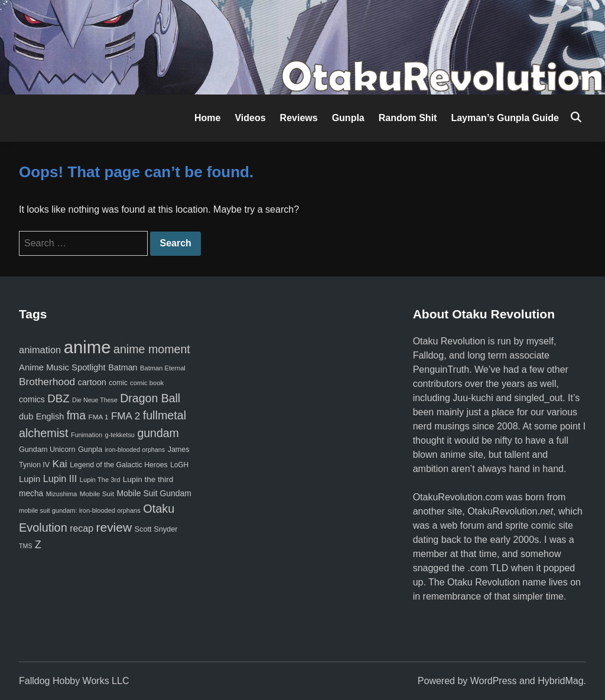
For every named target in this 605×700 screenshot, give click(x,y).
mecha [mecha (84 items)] (31, 494)
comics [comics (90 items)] (32, 399)
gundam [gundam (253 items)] (158, 433)
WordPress (494, 681)
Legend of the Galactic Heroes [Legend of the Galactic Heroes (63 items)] (118, 465)
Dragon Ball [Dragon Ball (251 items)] (150, 398)
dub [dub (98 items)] (26, 416)
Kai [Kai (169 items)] (60, 464)
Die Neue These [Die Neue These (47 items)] (95, 400)
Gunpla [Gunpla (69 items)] (90, 449)
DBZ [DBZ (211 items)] (58, 398)
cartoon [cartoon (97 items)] (92, 382)
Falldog (428, 355)
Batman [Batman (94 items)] (123, 367)
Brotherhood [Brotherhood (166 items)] (47, 382)
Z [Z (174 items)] (38, 545)
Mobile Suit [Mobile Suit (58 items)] (97, 494)
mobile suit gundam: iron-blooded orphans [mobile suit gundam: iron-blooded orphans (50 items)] (80, 510)
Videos (250, 118)
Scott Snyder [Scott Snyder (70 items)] (156, 529)
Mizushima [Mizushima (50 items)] (62, 494)
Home (207, 118)
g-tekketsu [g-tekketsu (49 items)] (120, 435)
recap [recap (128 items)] (82, 528)
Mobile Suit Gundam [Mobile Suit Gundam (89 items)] (154, 493)
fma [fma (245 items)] (76, 415)
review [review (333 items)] (114, 527)
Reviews (299, 118)
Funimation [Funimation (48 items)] (87, 435)
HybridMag (560, 681)
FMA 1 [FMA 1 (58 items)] (98, 417)
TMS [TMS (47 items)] (26, 546)
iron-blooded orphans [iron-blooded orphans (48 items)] (135, 450)
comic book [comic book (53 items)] (147, 383)
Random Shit (408, 118)
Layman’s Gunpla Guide (505, 118)
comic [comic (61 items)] (118, 383)
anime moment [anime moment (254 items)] (152, 349)
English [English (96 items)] (50, 416)
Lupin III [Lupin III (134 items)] (60, 478)
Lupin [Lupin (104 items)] (30, 479)
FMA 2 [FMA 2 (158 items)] (126, 416)
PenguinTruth (441, 369)
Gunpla (348, 118)
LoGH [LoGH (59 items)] (179, 465)
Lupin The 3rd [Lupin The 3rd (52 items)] (100, 480)
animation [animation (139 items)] (40, 350)
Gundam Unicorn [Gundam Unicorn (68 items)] (47, 450)
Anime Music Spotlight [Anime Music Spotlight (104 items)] (62, 367)
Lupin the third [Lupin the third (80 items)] (148, 479)
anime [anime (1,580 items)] (87, 347)
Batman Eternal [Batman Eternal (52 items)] (163, 368)
